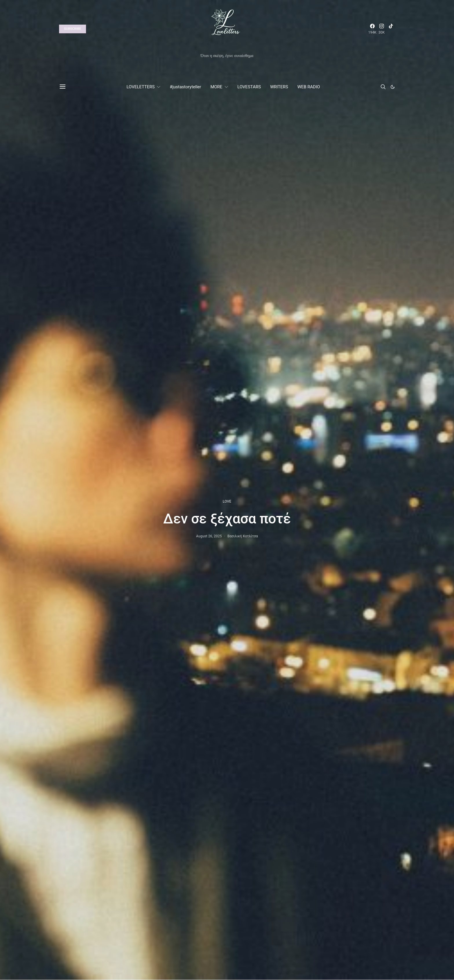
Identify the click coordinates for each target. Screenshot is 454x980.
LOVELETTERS (141, 87)
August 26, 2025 (209, 536)
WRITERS (279, 87)
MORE (216, 87)
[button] (393, 87)
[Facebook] (372, 29)
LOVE (227, 501)
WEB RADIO (309, 87)
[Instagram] (382, 29)
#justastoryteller (185, 87)
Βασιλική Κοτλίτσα (243, 536)
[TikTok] (391, 29)
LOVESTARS (249, 87)
